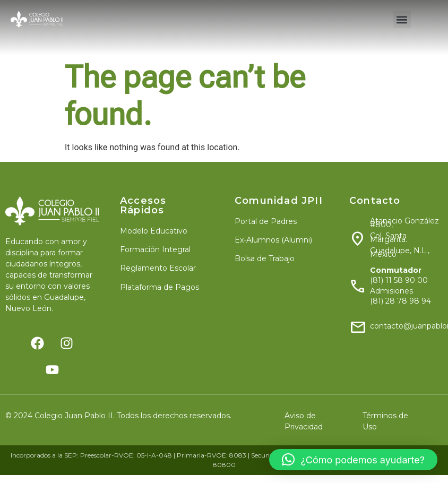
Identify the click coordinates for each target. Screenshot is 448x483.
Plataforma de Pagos (160, 287)
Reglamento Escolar (158, 268)
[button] (402, 19)
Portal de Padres (266, 221)
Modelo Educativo (154, 231)
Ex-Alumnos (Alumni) (273, 240)
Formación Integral (155, 249)
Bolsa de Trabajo (265, 258)
